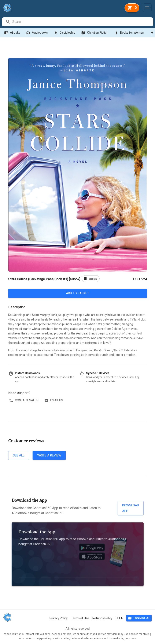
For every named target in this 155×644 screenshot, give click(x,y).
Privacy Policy (59, 618)
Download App (131, 508)
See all (19, 455)
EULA (119, 618)
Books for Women (130, 33)
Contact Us (139, 618)
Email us (54, 400)
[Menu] (147, 8)
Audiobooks (37, 33)
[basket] (132, 8)
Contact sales (24, 400)
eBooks (13, 33)
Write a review (49, 455)
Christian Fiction (95, 33)
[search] (83, 22)
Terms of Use (80, 618)
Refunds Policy (102, 618)
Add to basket (78, 293)
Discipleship (65, 33)
